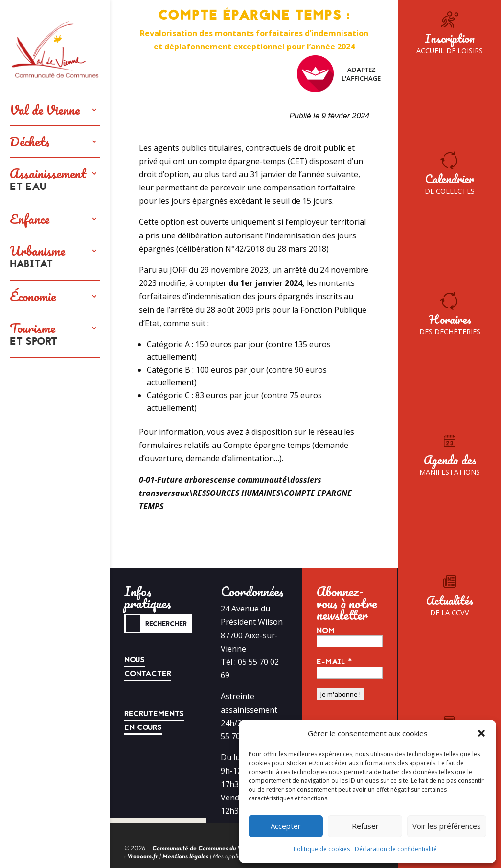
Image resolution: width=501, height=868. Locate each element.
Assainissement (48, 180)
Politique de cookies (322, 849)
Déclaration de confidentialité (396, 849)
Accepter (286, 826)
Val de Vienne (45, 110)
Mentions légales (185, 857)
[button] (481, 733)
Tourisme (34, 335)
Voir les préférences (447, 826)
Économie (33, 296)
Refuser (365, 826)
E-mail (334, 662)
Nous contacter (148, 667)
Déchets (30, 141)
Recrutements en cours (154, 721)
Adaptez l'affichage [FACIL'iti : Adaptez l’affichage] (339, 74)
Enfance (30, 219)
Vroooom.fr (143, 857)
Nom (326, 631)
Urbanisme (37, 258)
